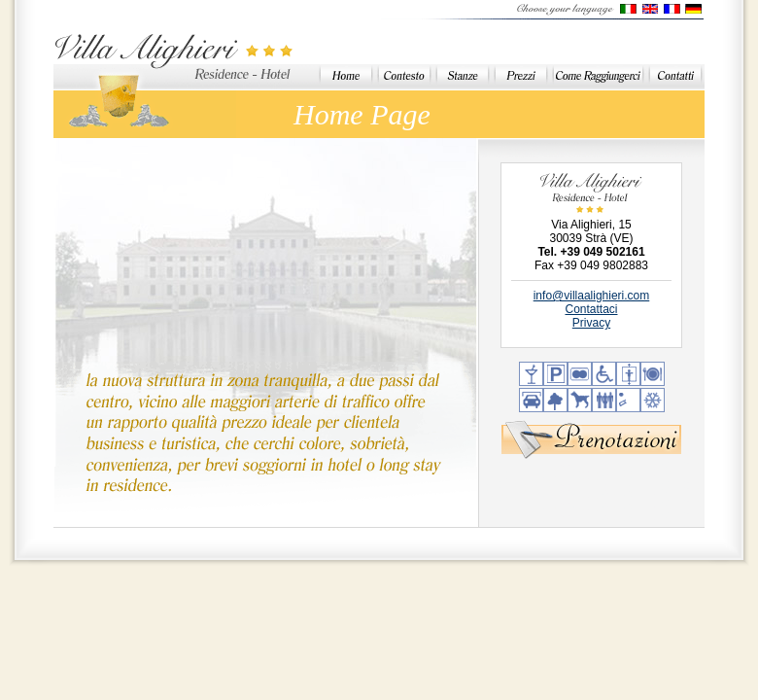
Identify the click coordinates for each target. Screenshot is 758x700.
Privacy (591, 323)
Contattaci (591, 309)
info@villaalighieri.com (592, 296)
